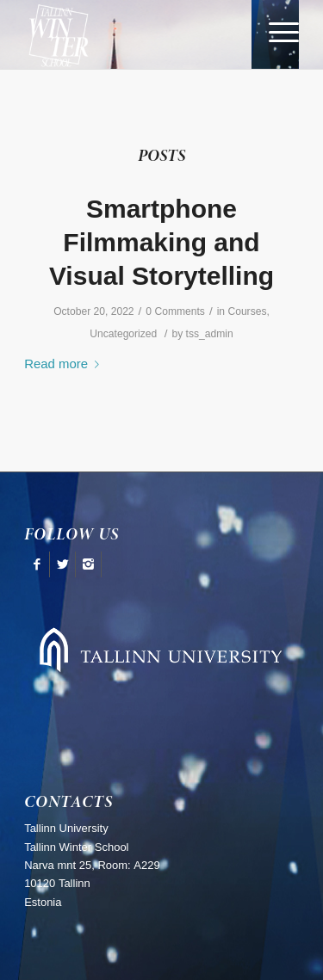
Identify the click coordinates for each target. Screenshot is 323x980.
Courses (247, 311)
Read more (65, 364)
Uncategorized (123, 334)
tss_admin (210, 334)
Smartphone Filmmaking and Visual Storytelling (161, 242)
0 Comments (175, 311)
